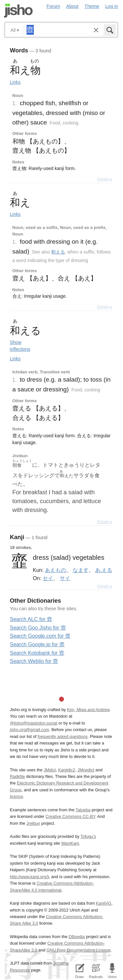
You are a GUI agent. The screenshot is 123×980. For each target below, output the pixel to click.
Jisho (18, 11)
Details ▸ (105, 179)
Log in (112, 6)
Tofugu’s (88, 836)
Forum (53, 6)
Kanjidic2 (67, 770)
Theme (92, 6)
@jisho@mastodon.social (34, 723)
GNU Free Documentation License (79, 950)
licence (16, 796)
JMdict (50, 770)
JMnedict (86, 770)
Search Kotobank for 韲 (37, 653)
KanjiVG (103, 903)
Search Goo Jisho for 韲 (38, 628)
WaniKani (70, 843)
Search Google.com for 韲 (40, 636)
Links (15, 82)
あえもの (55, 570)
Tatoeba (83, 810)
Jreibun (33, 823)
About (72, 6)
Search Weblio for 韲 (34, 661)
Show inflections (20, 346)
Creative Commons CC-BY (70, 816)
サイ (65, 578)
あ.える (104, 570)
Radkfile (17, 776)
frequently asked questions (63, 736)
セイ (48, 578)
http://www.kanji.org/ (29, 877)
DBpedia (77, 937)
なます (81, 570)
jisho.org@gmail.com (30, 730)
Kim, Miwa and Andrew (88, 710)
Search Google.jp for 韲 (37, 644)
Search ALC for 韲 (31, 619)
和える (58, 252)
